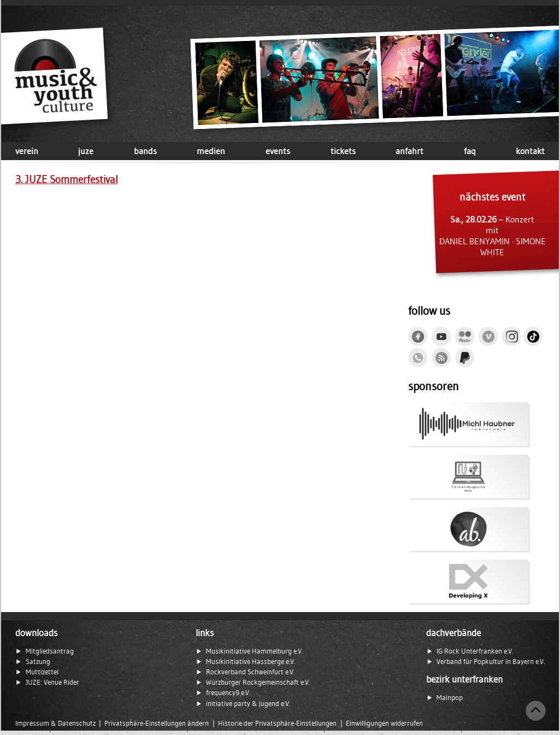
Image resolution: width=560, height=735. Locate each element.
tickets (343, 151)
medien (211, 151)
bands (145, 151)
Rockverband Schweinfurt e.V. (250, 672)
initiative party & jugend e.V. (248, 704)
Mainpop (450, 698)
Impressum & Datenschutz (55, 723)
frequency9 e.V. (228, 693)
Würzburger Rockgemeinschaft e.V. (258, 682)
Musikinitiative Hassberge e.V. (250, 661)
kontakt (530, 151)
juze (86, 151)
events (278, 151)
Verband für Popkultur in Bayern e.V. (491, 661)
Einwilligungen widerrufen (384, 723)
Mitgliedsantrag (50, 651)
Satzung (38, 661)
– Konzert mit (492, 224)
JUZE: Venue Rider (52, 682)
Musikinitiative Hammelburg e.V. (254, 651)
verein (27, 151)
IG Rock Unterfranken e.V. (475, 651)
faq (470, 151)
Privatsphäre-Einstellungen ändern (157, 723)
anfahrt (409, 151)
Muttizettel (42, 672)
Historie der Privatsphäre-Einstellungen (277, 723)
